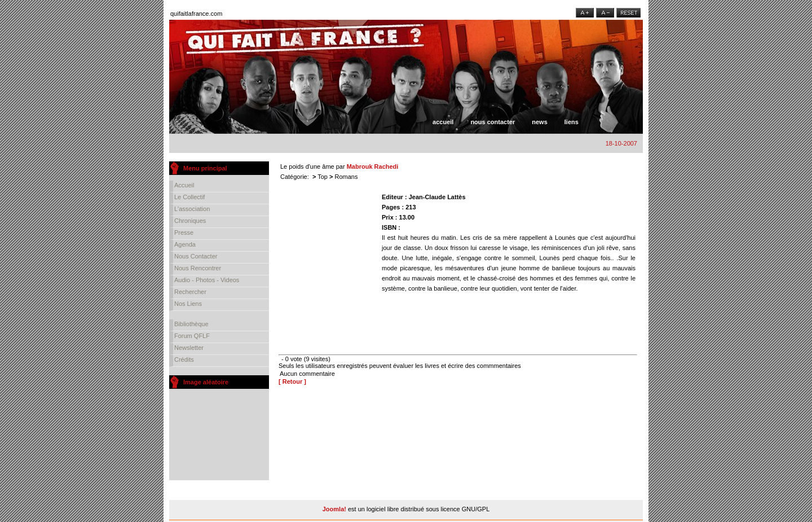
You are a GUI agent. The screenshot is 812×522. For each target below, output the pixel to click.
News (540, 122)
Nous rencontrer (198, 268)
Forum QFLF (192, 336)
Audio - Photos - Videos (207, 280)
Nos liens (188, 304)
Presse (184, 233)
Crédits (184, 359)
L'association (192, 209)
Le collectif (189, 197)
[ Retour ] (292, 381)
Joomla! (334, 509)
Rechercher (190, 292)
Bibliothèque (191, 324)
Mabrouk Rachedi (373, 166)
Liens (572, 122)
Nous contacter (493, 122)
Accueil (443, 122)
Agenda (185, 244)
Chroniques (190, 221)
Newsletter (189, 348)
